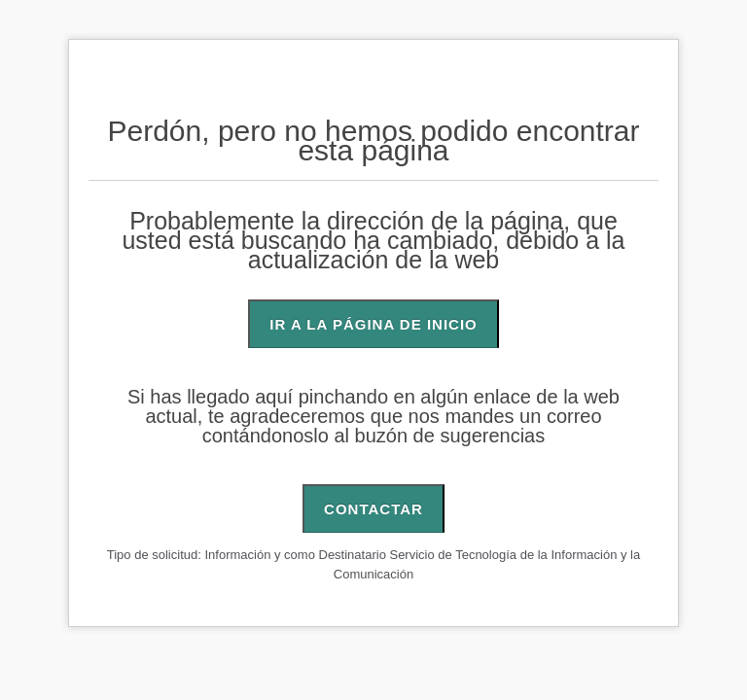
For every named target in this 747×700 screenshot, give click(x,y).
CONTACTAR (373, 509)
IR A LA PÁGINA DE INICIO (373, 324)
